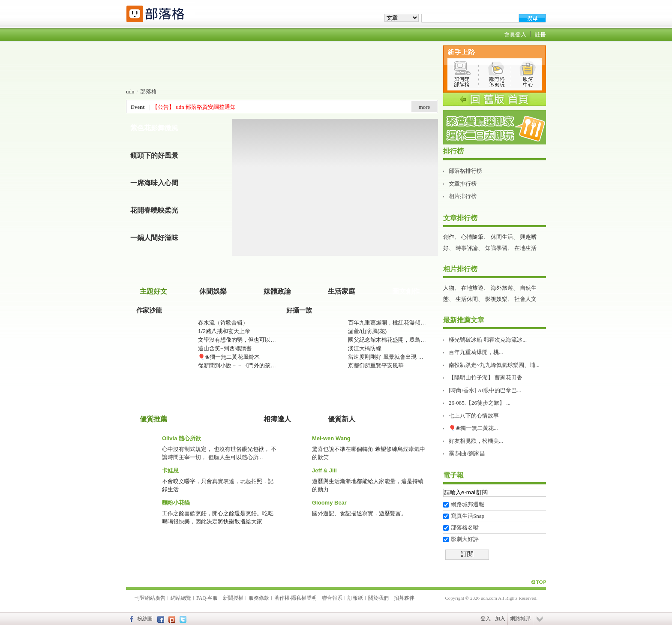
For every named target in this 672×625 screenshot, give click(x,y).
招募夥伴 (404, 598)
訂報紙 (355, 598)
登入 (486, 619)
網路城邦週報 (468, 504)
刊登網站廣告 (150, 598)
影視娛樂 (496, 299)
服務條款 (259, 598)
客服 (213, 598)
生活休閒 (467, 299)
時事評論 (467, 248)
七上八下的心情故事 (474, 416)
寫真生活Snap (468, 516)
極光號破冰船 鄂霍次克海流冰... (488, 340)
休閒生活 (502, 237)
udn (130, 92)
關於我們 (378, 598)
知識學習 (496, 248)
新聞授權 (233, 598)
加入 (500, 619)
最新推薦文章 (464, 320)
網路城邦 (520, 619)
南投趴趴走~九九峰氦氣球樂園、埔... (494, 365)
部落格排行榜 (465, 171)
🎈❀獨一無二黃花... (473, 428)
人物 (449, 288)
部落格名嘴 (465, 527)
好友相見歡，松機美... (476, 441)
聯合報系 (332, 598)
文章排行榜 (463, 184)
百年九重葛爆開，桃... (476, 352)
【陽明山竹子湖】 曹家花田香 (486, 377)
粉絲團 (145, 619)
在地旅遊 (472, 288)
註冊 (540, 35)
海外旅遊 (502, 288)
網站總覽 (181, 598)
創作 (449, 237)
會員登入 (515, 35)
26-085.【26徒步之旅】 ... (480, 403)
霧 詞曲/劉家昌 (467, 453)
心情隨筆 (472, 237)
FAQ (201, 598)
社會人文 (525, 299)
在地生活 (525, 248)
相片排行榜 (463, 196)
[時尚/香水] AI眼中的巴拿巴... (485, 390)
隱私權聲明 (304, 598)
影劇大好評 (465, 539)
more (424, 107)
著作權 (282, 598)
